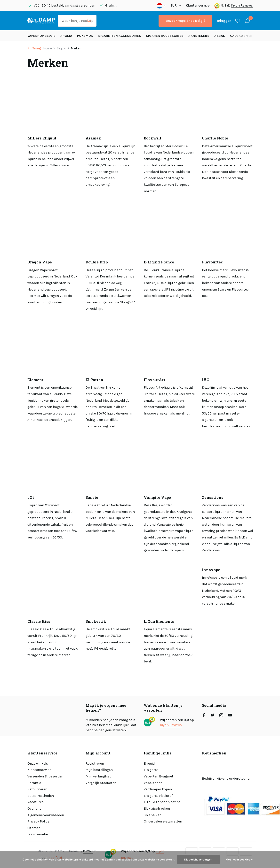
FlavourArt (155, 380)
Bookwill (152, 138)
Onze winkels (38, 764)
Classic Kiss (39, 621)
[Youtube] (230, 716)
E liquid (149, 764)
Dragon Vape (40, 262)
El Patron (94, 380)
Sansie (92, 497)
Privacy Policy (38, 821)
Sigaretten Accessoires (120, 36)
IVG (206, 380)
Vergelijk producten (101, 783)
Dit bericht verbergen (198, 860)
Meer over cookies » (239, 860)
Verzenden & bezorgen (45, 776)
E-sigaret (151, 770)
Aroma (66, 36)
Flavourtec (212, 262)
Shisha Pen (153, 815)
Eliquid (63, 48)
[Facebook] (204, 716)
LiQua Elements (159, 621)
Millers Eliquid (42, 138)
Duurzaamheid (39, 834)
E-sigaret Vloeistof (158, 796)
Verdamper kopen (158, 789)
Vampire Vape (157, 497)
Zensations (213, 497)
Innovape (211, 570)
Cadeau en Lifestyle (247, 36)
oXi (31, 497)
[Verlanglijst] (238, 21)
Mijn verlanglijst (98, 776)
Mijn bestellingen (99, 770)
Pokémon (85, 36)
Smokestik (96, 621)
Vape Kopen (153, 783)
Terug (34, 48)
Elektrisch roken (157, 809)
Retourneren (37, 789)
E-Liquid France (159, 262)
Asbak (220, 36)
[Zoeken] (77, 21)
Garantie (34, 783)
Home (49, 48)
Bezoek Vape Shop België (185, 21)
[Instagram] (221, 716)
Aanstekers (199, 36)
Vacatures (36, 802)
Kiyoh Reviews (242, 5)
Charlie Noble (215, 138)
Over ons (34, 809)
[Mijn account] (224, 21)
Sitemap (34, 828)
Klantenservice (198, 5)
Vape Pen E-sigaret (159, 776)
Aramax (93, 138)
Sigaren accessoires (165, 36)
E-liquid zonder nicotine (162, 802)
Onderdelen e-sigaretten (163, 821)
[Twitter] (213, 716)
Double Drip (97, 262)
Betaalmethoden (41, 796)
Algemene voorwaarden (46, 815)
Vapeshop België (41, 36)
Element (36, 380)
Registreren (95, 764)
